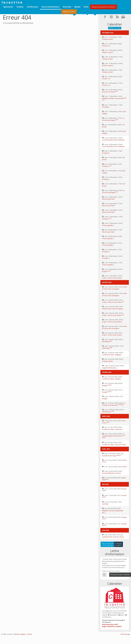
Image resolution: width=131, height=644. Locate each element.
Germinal (105, 504)
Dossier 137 (106, 46)
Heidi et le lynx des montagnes (115, 288)
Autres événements (51, 7)
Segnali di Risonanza (109, 368)
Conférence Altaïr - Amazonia (112, 429)
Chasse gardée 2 (108, 225)
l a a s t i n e (12, 2)
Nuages (105, 385)
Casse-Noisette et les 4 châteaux (113, 140)
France (125, 460)
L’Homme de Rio (108, 361)
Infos (86, 7)
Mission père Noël (108, 199)
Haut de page (125, 634)
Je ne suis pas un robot (111, 571)
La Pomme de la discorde (114, 404)
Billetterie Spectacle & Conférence (104, 7)
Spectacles (8, 7)
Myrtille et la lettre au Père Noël (113, 98)
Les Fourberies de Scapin (113, 455)
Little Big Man (107, 412)
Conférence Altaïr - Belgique (112, 355)
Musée (77, 7)
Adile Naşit (106, 348)
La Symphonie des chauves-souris (113, 536)
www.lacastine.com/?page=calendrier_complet (112, 625)
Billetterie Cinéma (69, 12)
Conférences (32, 7)
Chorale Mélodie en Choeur (112, 473)
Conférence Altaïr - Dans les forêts (114, 445)
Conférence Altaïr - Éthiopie (111, 379)
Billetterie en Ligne (115, 28)
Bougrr (124, 517)
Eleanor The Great (108, 92)
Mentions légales (20, 634)
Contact (29, 634)
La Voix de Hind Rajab (113, 119)
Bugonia (105, 271)
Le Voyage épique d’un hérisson (113, 435)
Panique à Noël (107, 39)
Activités (67, 7)
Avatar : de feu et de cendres (112, 278)
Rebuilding (106, 341)
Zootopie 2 (106, 107)
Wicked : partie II (108, 52)
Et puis (124, 489)
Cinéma (20, 7)
